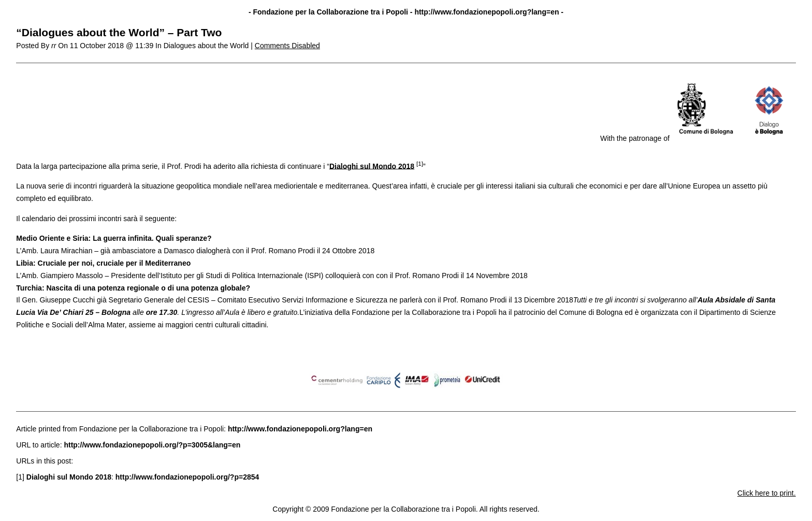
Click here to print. (767, 493)
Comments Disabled (287, 46)
